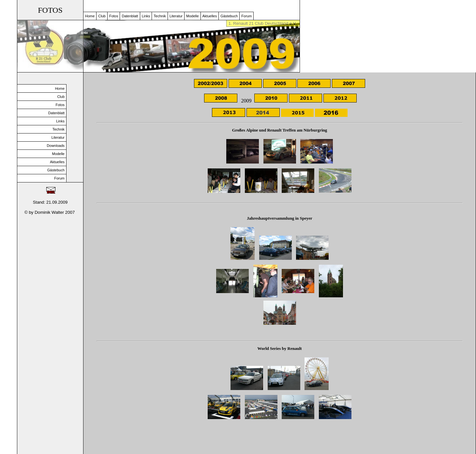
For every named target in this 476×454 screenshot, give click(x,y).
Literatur (176, 16)
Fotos (114, 16)
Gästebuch (229, 16)
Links (146, 16)
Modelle (193, 16)
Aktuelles (210, 16)
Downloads (56, 146)
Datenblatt (130, 16)
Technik (160, 16)
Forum (246, 16)
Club (102, 16)
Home (90, 16)
